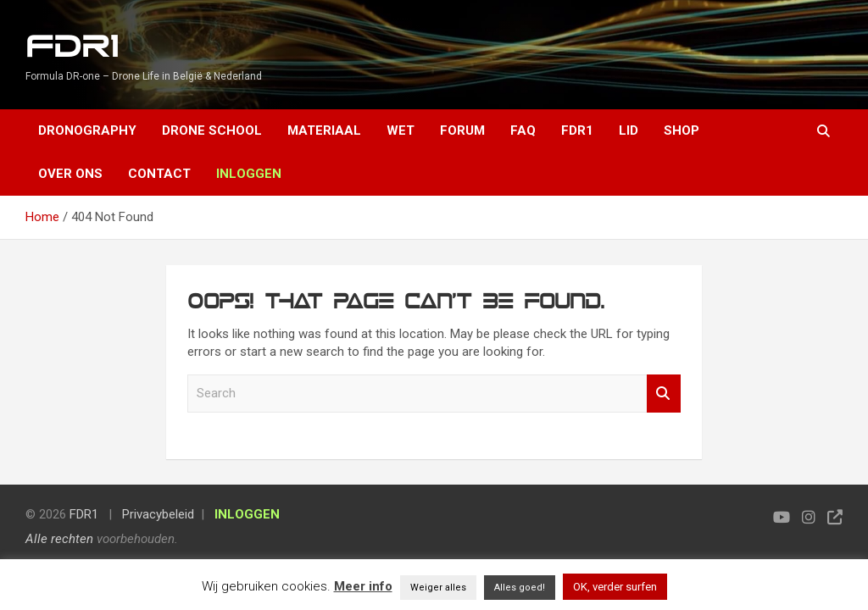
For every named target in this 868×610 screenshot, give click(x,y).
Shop (682, 130)
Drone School (212, 130)
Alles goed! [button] (520, 588)
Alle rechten (59, 539)
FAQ (523, 130)
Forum (462, 130)
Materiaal (324, 130)
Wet (401, 130)
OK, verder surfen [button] (615, 587)
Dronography (87, 130)
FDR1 (72, 47)
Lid (629, 130)
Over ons (70, 174)
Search (664, 394)
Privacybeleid (158, 514)
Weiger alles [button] (438, 588)
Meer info (363, 586)
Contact (159, 174)
